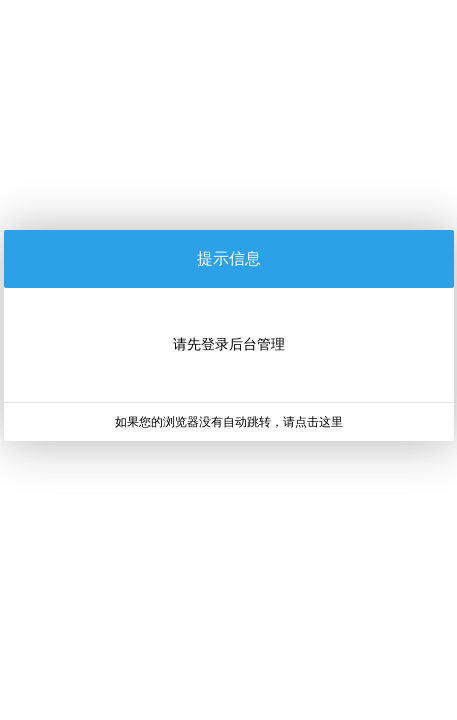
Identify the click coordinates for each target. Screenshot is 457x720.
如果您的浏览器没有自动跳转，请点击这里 (229, 422)
